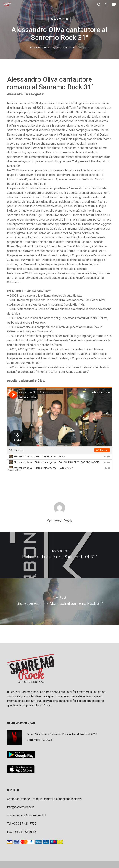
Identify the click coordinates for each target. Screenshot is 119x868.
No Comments (81, 47)
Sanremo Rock (41, 47)
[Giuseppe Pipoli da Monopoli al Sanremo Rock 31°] (59, 602)
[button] (114, 4)
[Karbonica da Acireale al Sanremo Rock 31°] (59, 555)
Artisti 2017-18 (59, 19)
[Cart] (106, 4)
